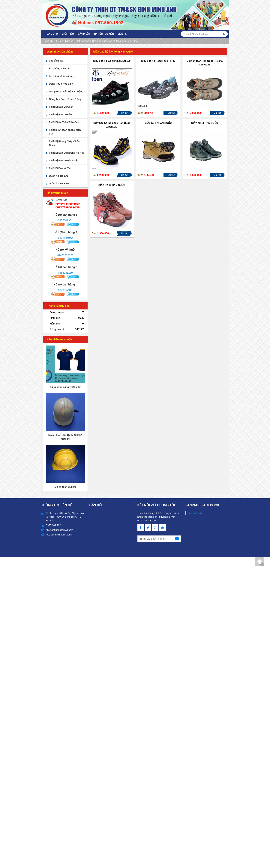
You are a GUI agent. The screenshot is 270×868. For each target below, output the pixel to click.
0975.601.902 (68, 204)
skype (73, 224)
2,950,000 (149, 175)
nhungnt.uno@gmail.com (60, 530)
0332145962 (65, 238)
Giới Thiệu (68, 34)
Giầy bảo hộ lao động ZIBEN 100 (112, 61)
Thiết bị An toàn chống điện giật (65, 132)
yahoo (58, 224)
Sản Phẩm (84, 34)
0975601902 (65, 220)
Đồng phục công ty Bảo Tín (65, 387)
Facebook (196, 513)
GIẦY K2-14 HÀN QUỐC (112, 185)
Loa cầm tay (56, 61)
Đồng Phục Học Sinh (61, 84)
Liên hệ (122, 34)
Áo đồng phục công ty (62, 76)
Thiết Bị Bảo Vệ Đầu (60, 115)
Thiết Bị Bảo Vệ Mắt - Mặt (63, 160)
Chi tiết (125, 113)
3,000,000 (196, 113)
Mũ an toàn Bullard (65, 487)
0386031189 (65, 273)
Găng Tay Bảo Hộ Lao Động (65, 99)
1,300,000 (103, 233)
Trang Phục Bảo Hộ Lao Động (66, 91)
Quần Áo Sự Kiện (59, 184)
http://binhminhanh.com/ (59, 535)
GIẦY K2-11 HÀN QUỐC (204, 123)
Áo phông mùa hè (59, 68)
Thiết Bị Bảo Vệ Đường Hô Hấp (67, 153)
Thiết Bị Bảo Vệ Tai (60, 168)
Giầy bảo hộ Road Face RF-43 (158, 61)
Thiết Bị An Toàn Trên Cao (64, 122)
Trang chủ (51, 34)
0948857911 (65, 290)
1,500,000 (196, 175)
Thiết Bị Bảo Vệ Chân (86, 41)
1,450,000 (103, 113)
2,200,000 (103, 175)
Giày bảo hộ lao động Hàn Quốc (120, 41)
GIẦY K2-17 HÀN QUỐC (158, 123)
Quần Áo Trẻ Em (58, 176)
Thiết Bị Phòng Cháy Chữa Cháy (64, 143)
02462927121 (65, 255)
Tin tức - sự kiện (104, 34)
